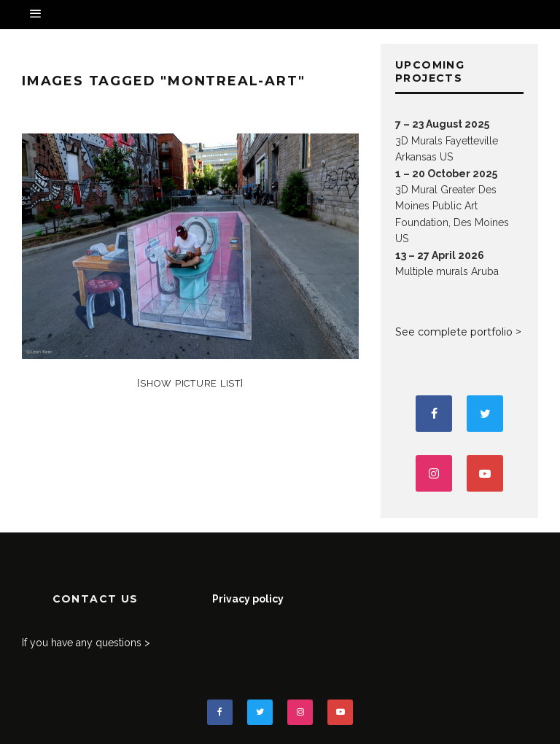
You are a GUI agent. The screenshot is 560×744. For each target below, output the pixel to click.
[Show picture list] (190, 383)
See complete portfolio (454, 332)
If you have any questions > (86, 643)
